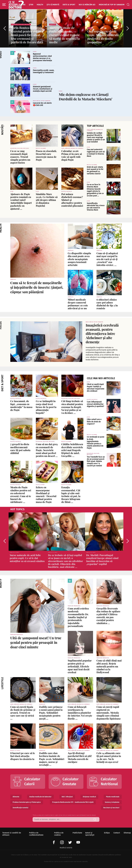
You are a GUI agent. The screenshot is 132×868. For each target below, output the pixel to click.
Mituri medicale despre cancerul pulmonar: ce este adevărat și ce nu (78, 304)
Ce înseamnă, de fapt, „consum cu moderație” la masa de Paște (21, 405)
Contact (116, 833)
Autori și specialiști (90, 834)
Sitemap (127, 833)
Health (40, 5)
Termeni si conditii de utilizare (12, 834)
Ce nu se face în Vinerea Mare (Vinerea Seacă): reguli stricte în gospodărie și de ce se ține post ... (95, 190)
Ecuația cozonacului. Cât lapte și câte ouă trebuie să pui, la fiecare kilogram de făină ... (71, 495)
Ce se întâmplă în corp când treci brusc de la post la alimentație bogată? (46, 407)
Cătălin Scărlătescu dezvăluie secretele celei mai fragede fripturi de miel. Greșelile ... (72, 450)
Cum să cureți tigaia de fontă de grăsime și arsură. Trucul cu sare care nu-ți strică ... (23, 713)
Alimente (16, 797)
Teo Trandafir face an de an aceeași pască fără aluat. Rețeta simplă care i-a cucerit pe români (96, 461)
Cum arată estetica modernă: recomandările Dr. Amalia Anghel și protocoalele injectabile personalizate (78, 617)
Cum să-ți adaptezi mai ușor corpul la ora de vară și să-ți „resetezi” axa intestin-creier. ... (107, 259)
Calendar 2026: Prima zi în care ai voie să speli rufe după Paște (72, 155)
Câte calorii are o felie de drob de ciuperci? (94, 422)
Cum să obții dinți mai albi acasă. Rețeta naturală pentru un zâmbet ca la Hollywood (109, 666)
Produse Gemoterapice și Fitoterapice (27, 802)
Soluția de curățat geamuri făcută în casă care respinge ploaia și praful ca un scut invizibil (96, 137)
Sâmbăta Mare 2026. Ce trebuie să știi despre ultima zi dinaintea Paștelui (47, 200)
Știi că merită (53, 5)
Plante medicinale (113, 797)
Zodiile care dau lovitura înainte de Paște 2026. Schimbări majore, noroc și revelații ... (52, 759)
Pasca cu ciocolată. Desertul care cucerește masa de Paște (46, 155)
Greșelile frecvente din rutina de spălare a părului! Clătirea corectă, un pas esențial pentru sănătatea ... (108, 616)
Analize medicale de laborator (40, 797)
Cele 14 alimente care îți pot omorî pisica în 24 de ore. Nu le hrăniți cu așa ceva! (109, 757)
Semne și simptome (112, 802)
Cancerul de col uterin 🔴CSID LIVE (42, 104)
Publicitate (77, 833)
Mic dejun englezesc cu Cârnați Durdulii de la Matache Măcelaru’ (86, 97)
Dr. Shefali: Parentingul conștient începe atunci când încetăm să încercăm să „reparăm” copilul (102, 559)
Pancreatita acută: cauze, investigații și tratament (44, 71)
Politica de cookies (59, 834)
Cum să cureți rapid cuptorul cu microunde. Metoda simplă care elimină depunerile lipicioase (109, 713)
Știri (31, 5)
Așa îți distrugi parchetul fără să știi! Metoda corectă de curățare (80, 757)
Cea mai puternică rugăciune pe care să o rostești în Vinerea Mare (96, 153)
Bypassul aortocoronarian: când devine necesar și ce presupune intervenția (42, 57)
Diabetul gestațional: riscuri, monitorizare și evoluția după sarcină (43, 89)
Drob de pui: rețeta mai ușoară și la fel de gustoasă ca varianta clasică (95, 170)
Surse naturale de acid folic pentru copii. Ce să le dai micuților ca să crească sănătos (27, 558)
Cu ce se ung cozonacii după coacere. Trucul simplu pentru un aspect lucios (20, 157)
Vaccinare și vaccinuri (111, 808)
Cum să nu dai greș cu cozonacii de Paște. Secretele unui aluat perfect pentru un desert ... (47, 450)
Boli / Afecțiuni (67, 797)
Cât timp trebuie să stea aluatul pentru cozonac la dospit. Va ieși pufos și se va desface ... (72, 407)
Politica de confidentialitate (36, 834)
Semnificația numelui (20, 808)
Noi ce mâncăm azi (87, 5)
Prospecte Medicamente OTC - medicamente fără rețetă (73, 802)
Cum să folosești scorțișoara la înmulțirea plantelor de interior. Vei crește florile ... (80, 713)
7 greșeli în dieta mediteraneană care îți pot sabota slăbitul (20, 449)
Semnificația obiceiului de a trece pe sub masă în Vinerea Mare (96, 207)
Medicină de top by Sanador (112, 5)
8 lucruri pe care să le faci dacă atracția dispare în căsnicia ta (23, 756)
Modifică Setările (66, 848)
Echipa (106, 833)
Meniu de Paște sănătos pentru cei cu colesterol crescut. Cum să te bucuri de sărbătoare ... (21, 495)
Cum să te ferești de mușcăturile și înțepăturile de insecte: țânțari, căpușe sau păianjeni (37, 287)
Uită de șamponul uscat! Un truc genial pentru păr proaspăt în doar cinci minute (36, 642)
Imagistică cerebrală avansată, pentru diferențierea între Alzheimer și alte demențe (102, 334)
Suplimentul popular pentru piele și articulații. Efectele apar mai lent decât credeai (80, 666)
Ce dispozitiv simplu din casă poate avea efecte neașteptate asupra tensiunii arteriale (79, 259)
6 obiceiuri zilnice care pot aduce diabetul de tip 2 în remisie (107, 304)
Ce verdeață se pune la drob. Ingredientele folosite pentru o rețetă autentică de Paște (96, 442)
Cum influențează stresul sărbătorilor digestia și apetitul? (96, 404)
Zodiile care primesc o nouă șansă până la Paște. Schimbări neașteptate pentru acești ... (51, 713)
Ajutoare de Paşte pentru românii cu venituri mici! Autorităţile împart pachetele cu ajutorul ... (21, 201)
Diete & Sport (69, 5)
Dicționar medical (89, 797)
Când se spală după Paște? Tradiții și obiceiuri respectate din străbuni (96, 388)
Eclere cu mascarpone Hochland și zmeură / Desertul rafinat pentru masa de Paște (46, 495)
